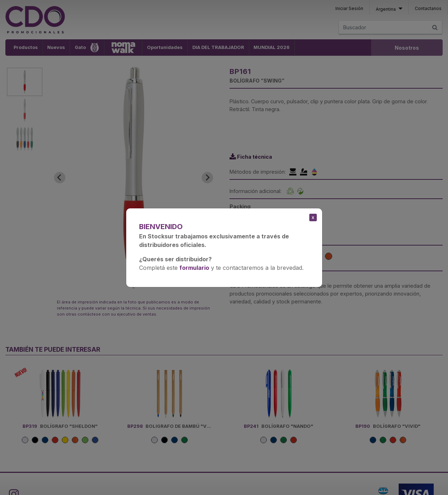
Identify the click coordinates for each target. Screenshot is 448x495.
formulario (194, 268)
